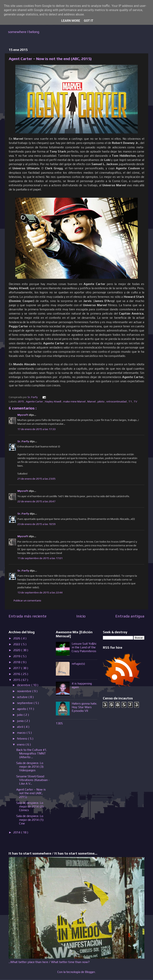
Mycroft (23, 415)
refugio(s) (78, 664)
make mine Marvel (75, 401)
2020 (17, 650)
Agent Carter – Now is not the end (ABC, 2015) (31, 793)
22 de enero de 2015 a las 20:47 (36, 501)
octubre (23, 697)
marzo (22, 733)
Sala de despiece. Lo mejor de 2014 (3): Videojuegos (30, 767)
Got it (88, 21)
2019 (17, 656)
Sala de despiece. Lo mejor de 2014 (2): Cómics (30, 806)
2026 (17, 638)
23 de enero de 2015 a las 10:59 (36, 524)
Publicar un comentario (27, 600)
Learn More (71, 21)
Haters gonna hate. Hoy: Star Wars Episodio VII (84, 707)
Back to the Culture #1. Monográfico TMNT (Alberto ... (32, 753)
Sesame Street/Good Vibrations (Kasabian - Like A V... (33, 780)
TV (136, 401)
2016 (17, 674)
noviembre (25, 691)
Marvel (92, 401)
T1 (130, 401)
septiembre (25, 703)
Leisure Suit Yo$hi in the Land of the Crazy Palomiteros (84, 647)
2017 (17, 668)
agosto (22, 709)
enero (21, 744)
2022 (17, 644)
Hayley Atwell (53, 401)
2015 (21, 401)
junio (21, 721)
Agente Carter (35, 401)
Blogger (90, 972)
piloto (101, 401)
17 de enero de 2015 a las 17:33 (36, 429)
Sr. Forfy (24, 441)
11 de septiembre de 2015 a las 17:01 (40, 558)
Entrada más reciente (28, 616)
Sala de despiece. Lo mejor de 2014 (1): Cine (30, 820)
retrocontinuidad (117, 401)
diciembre (24, 685)
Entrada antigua (130, 616)
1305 (59, 723)
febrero (22, 739)
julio (20, 715)
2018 (17, 662)
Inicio (81, 616)
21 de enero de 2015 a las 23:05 (36, 479)
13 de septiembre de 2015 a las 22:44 (40, 592)
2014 (17, 832)
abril (20, 727)
